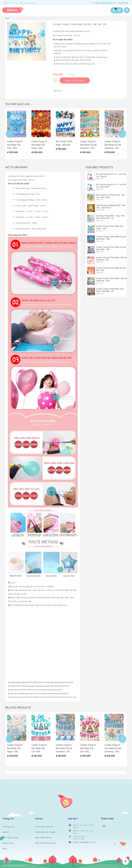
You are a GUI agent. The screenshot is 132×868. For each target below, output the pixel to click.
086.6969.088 (123, 3)
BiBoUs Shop (8, 840)
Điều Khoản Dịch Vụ (44, 834)
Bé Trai (15, 3)
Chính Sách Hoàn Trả (44, 823)
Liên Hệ (6, 829)
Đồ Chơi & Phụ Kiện (28, 3)
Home (7, 18)
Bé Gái (7, 3)
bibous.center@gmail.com (105, 3)
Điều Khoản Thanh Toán (46, 840)
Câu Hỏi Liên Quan (11, 834)
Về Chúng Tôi (8, 823)
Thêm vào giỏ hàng (75, 81)
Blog (5, 845)
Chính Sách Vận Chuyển (45, 829)
